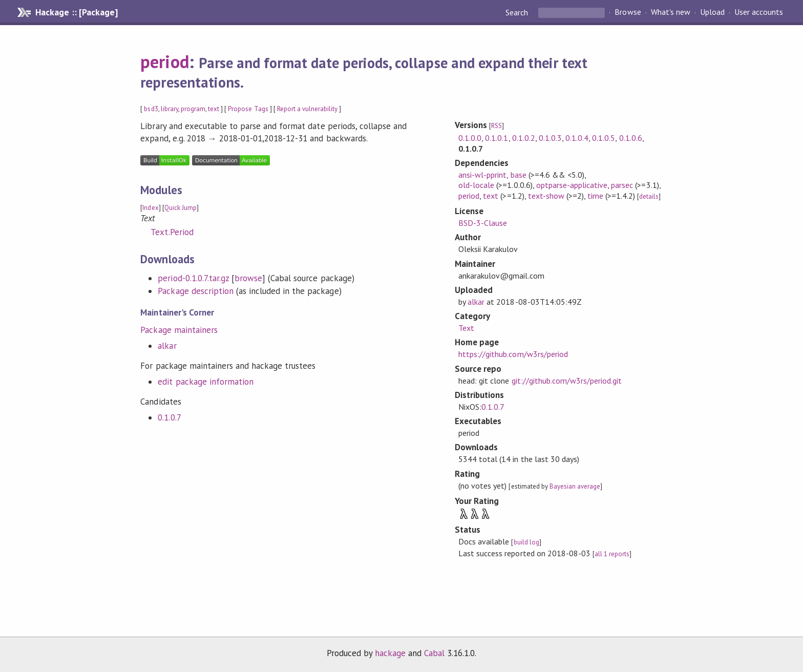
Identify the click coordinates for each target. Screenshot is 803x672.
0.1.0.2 (524, 138)
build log (526, 542)
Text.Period (172, 232)
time (595, 196)
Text (466, 328)
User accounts (759, 12)
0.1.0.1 (496, 138)
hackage (390, 653)
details (649, 196)
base (519, 175)
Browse (628, 12)
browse (248, 278)
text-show (546, 196)
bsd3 (151, 109)
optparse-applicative (572, 185)
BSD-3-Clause (483, 223)
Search (518, 12)
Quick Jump (181, 208)
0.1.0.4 (577, 138)
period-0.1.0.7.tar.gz (193, 278)
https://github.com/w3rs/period (513, 354)
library (170, 109)
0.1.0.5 (604, 138)
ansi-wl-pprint (482, 175)
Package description (195, 291)
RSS (496, 126)
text (214, 109)
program (193, 109)
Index (150, 208)
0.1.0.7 (169, 417)
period (164, 61)
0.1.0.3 (550, 138)
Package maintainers (179, 330)
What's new (671, 12)
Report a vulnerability (308, 109)
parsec (622, 185)
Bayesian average (575, 486)
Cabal (434, 653)
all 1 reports (612, 554)
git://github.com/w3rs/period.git (567, 381)
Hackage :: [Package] (76, 12)
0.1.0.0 (470, 138)
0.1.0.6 (631, 138)
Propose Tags (248, 109)
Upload (712, 12)
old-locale (476, 185)
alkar (167, 346)
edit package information (206, 382)
